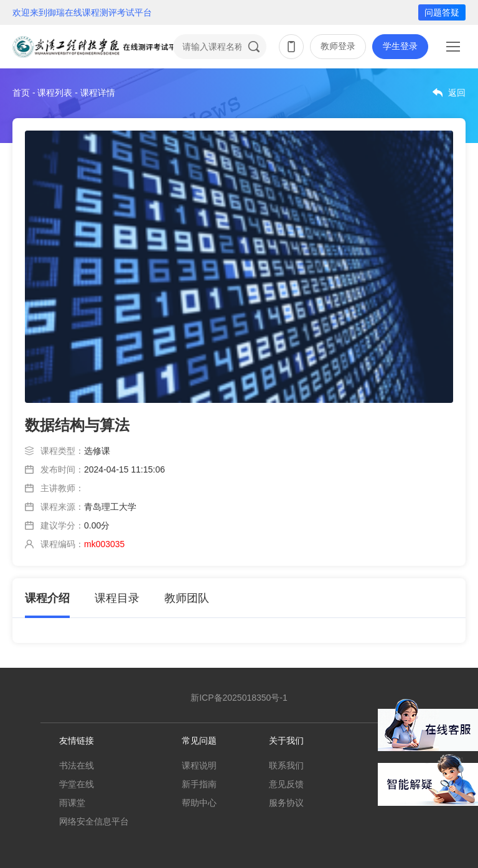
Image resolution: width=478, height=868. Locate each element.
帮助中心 (199, 803)
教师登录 (338, 46)
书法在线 (77, 765)
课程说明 (199, 765)
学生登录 (400, 46)
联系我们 (286, 765)
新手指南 (199, 784)
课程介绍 (47, 598)
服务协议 (286, 803)
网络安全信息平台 (94, 821)
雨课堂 (72, 803)
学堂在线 (77, 784)
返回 (457, 93)
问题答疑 (442, 12)
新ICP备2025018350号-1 (239, 698)
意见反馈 (286, 784)
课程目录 (117, 598)
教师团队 (187, 598)
